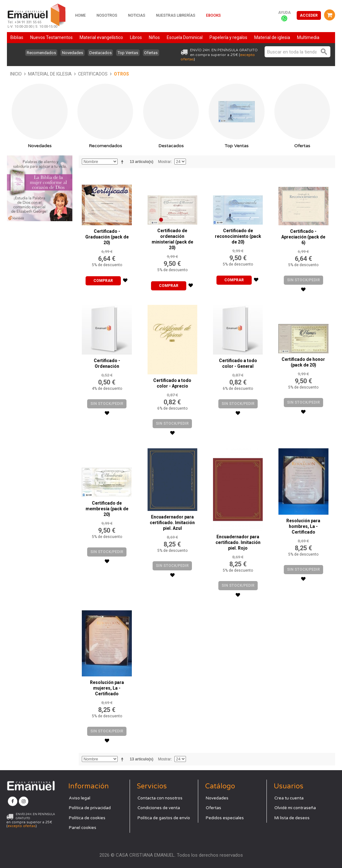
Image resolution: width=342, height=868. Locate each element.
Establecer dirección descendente (123, 162)
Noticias (137, 15)
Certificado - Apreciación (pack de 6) (303, 237)
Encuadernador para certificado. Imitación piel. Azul (172, 523)
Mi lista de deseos (292, 818)
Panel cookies (83, 828)
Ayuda (284, 13)
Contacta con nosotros (160, 798)
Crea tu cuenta (289, 798)
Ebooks (213, 15)
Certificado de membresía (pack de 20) (107, 509)
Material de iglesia (50, 74)
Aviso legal (80, 798)
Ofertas (155, 53)
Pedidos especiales (225, 818)
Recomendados (37, 53)
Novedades (71, 53)
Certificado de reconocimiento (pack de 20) (238, 236)
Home (81, 15)
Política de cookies (87, 818)
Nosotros (107, 15)
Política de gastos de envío (164, 818)
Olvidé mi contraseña (295, 808)
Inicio (16, 74)
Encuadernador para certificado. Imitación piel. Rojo (238, 542)
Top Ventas (130, 53)
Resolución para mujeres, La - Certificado (107, 688)
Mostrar (164, 162)
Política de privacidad (90, 808)
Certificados (93, 74)
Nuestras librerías (176, 15)
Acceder (309, 15)
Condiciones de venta (159, 808)
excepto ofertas (22, 826)
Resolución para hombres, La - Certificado (303, 526)
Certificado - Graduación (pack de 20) (107, 237)
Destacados (101, 53)
